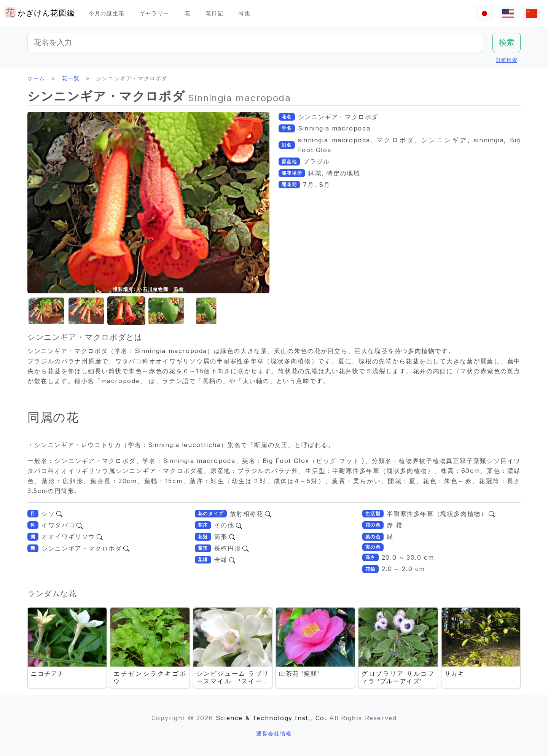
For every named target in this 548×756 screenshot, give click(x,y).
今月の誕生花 (107, 13)
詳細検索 (507, 60)
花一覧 (71, 78)
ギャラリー (155, 13)
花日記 (214, 13)
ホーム (36, 78)
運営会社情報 (274, 733)
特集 (245, 13)
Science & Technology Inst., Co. (271, 718)
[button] (46, 311)
